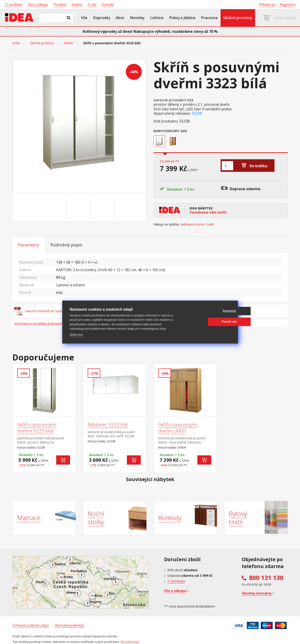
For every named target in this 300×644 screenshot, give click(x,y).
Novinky (137, 18)
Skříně (68, 43)
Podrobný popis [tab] (66, 245)
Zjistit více (76, 335)
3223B (197, 113)
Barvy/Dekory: (167, 131)
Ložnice (157, 18)
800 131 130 (266, 578)
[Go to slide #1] (55, 207)
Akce (120, 18)
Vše (84, 18)
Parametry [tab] (29, 245)
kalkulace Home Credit (197, 224)
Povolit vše (208, 322)
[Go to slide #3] (104, 207)
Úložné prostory (238, 18)
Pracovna (209, 18)
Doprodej (102, 18)
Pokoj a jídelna (182, 18)
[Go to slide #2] (79, 207)
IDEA (16, 43)
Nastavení (208, 311)
